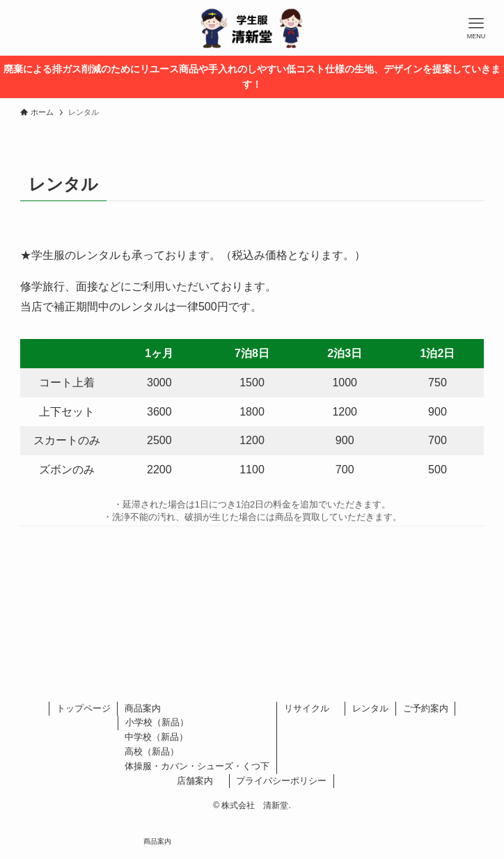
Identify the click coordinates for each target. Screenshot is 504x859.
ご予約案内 (426, 708)
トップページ (84, 708)
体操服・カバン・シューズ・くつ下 (197, 766)
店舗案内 (199, 781)
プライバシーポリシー (281, 781)
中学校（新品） (156, 737)
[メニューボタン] (476, 28)
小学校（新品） (157, 722)
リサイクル (311, 708)
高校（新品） (152, 751)
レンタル (370, 708)
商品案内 (143, 708)
